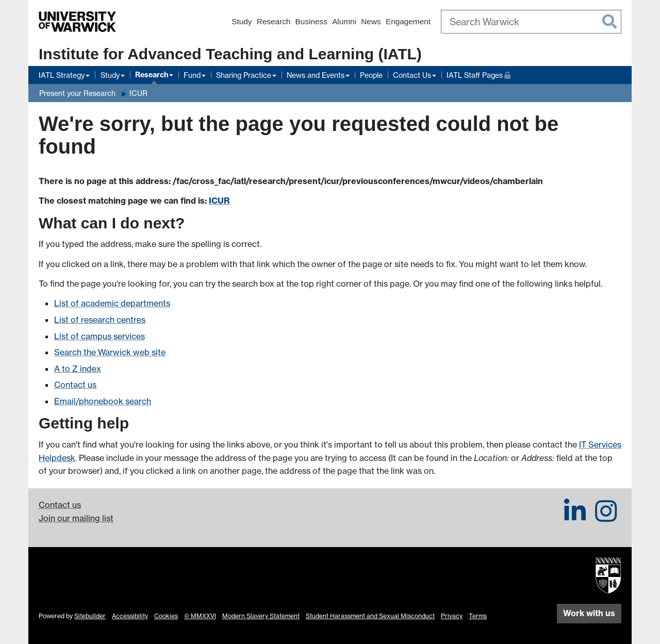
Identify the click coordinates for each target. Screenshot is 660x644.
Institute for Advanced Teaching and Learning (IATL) (230, 54)
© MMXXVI (200, 616)
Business (311, 21)
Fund (192, 75)
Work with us (589, 613)
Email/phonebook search (103, 401)
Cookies (166, 616)
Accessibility (130, 616)
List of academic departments (112, 303)
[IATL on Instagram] (606, 517)
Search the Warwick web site (110, 352)
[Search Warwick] (531, 22)
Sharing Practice (244, 75)
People (371, 75)
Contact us (75, 385)
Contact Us (412, 75)
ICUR (138, 93)
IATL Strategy (62, 75)
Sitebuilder (90, 616)
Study (242, 21)
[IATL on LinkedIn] (575, 517)
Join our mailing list (76, 518)
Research (274, 21)
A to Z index (78, 369)
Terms (478, 616)
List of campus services (100, 336)
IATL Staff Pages (478, 74)
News (371, 21)
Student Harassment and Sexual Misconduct (370, 616)
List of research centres (100, 320)
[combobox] (531, 22)
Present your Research (77, 93)
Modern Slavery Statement (261, 616)
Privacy (452, 616)
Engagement (408, 21)
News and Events (316, 75)
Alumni (344, 21)
